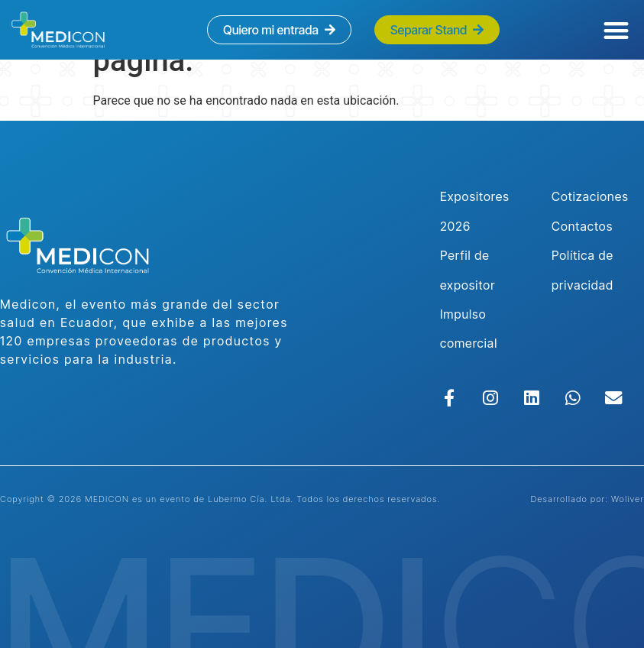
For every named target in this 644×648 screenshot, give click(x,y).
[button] (617, 30)
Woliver (628, 499)
